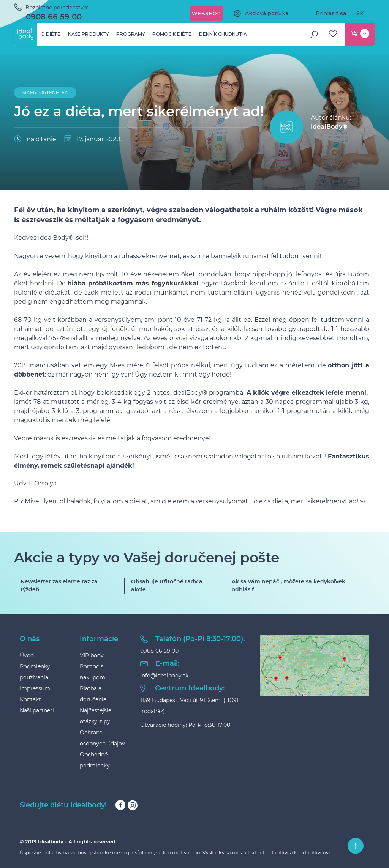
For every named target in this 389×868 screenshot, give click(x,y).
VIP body (92, 655)
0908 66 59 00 (54, 17)
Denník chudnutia (223, 34)
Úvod (27, 655)
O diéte (51, 34)
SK (366, 13)
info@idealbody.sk (164, 676)
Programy (130, 34)
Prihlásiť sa (325, 13)
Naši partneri (37, 710)
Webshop (206, 13)
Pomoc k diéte (172, 34)
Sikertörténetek (45, 92)
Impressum (35, 688)
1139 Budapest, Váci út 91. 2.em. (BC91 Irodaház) (189, 706)
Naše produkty (88, 34)
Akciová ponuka (261, 13)
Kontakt (30, 699)
